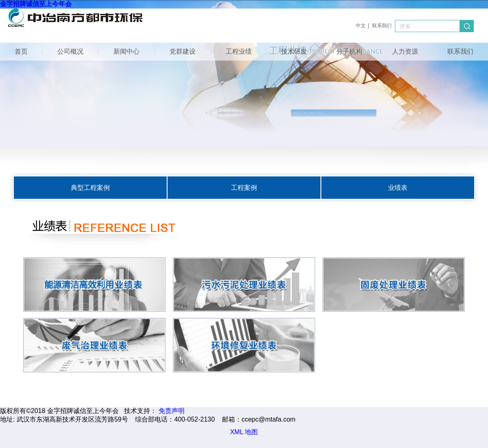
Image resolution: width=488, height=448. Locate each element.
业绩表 (398, 188)
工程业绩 (239, 51)
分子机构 (349, 51)
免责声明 (172, 411)
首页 (21, 51)
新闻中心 (126, 51)
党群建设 (183, 51)
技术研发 (294, 51)
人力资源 (405, 51)
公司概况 (70, 51)
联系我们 (382, 26)
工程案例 (244, 188)
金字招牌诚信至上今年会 (36, 4)
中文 (361, 26)
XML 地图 (244, 432)
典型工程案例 (90, 188)
